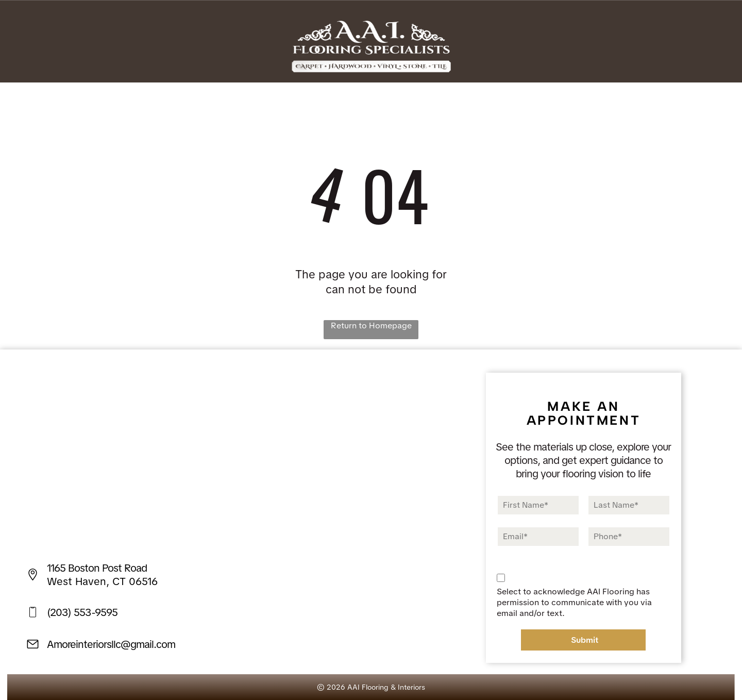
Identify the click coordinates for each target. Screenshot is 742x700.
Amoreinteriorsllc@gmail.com (111, 644)
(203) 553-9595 (82, 612)
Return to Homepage (371, 326)
